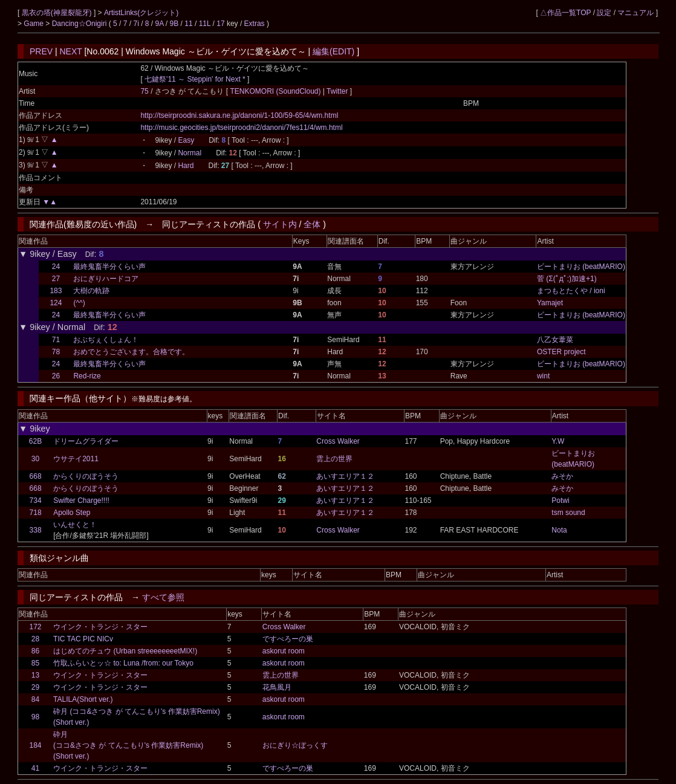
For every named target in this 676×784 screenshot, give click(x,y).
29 (35, 687)
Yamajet (550, 303)
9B (174, 24)
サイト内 (280, 224)
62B (35, 441)
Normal (190, 153)
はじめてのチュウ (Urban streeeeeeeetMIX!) (125, 651)
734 (36, 501)
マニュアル (635, 13)
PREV (41, 51)
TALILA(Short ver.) (83, 699)
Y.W (558, 441)
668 (36, 476)
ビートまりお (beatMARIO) (581, 267)
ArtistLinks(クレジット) (141, 13)
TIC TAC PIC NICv (83, 639)
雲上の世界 (334, 459)
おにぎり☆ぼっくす (295, 745)
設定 (604, 13)
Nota (559, 530)
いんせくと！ (75, 525)
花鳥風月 (277, 687)
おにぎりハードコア (106, 279)
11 (188, 24)
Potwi (560, 501)
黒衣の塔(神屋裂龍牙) (58, 13)
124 (56, 303)
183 (56, 291)
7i (136, 24)
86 (35, 651)
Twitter (337, 91)
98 (35, 717)
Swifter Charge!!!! (81, 501)
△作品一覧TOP (565, 13)
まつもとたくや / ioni (571, 291)
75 (144, 91)
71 (56, 340)
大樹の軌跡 (91, 291)
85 (35, 663)
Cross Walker (338, 441)
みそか (562, 476)
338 (36, 530)
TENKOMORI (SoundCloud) (276, 91)
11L (205, 24)
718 (36, 513)
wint (543, 376)
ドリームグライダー (86, 441)
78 (56, 352)
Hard (186, 166)
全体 (312, 224)
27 (56, 279)
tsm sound (568, 513)
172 (36, 627)
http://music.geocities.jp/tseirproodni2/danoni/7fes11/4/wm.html (241, 128)
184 (36, 745)
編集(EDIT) (333, 51)
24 (56, 267)
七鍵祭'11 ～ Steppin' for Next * (195, 79)
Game (34, 24)
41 (35, 768)
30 (35, 459)
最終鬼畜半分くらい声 (109, 267)
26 (56, 376)
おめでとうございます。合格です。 (131, 352)
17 (220, 24)
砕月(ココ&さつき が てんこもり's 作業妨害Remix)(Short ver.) (128, 745)
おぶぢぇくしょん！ (106, 340)
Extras (255, 24)
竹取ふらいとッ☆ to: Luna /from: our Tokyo (123, 663)
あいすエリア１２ (345, 476)
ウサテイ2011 (76, 459)
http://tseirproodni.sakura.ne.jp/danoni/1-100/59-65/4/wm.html (239, 115)
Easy (186, 140)
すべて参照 (163, 597)
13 (35, 675)
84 (35, 699)
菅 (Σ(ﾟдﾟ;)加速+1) (567, 279)
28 (35, 639)
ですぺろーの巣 (288, 639)
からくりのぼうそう (86, 476)
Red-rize (87, 376)
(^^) (79, 303)
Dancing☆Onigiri (80, 24)
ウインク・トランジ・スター (100, 627)
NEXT (71, 51)
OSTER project (561, 352)
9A (160, 24)
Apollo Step (72, 513)
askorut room (284, 651)
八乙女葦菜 (555, 340)
